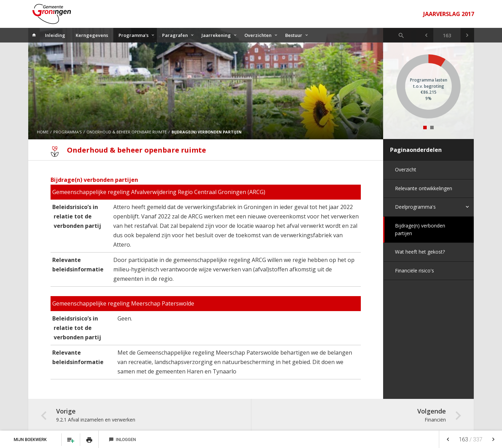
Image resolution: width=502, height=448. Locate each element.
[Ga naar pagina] (447, 35)
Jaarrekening (216, 35)
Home (43, 132)
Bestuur (294, 35)
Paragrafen (175, 35)
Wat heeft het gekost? (420, 252)
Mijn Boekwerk (31, 440)
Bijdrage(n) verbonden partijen (420, 229)
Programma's (134, 35)
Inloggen (122, 440)
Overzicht (406, 169)
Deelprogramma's (415, 207)
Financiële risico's (414, 271)
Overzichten (258, 35)
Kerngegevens (92, 35)
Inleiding (55, 35)
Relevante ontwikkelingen (424, 188)
